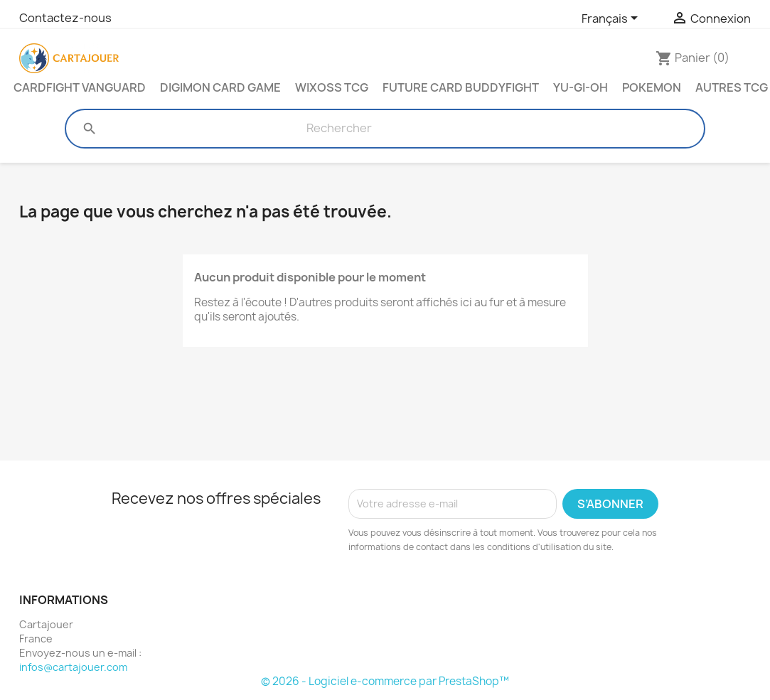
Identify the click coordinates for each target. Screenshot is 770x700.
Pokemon (652, 87)
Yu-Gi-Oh (581, 87)
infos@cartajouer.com (73, 667)
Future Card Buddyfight (461, 87)
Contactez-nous (65, 18)
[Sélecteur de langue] (612, 19)
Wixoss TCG (332, 87)
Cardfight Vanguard (80, 87)
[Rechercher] (338, 129)
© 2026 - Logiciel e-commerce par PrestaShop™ (385, 681)
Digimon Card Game (220, 87)
